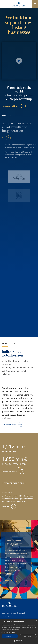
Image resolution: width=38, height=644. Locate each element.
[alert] (19, 631)
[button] (18, 468)
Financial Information (10, 472)
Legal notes (6, 613)
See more (5, 507)
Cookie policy (6, 617)
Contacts (13, 613)
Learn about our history (10, 106)
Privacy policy (22, 613)
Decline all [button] (28, 636)
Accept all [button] (10, 636)
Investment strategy (9, 424)
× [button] (36, 620)
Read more (18, 629)
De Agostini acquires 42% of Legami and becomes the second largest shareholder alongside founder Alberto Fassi (18, 499)
